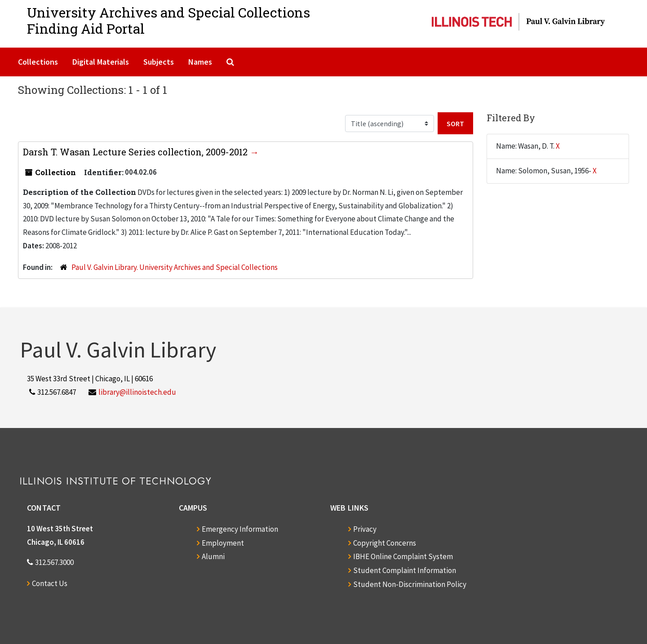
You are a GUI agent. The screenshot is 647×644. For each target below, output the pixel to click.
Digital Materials (101, 62)
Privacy (365, 529)
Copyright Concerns (385, 543)
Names (200, 62)
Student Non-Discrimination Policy (410, 584)
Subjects (159, 62)
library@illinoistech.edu (137, 392)
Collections (38, 62)
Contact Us (50, 583)
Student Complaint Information (405, 570)
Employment (223, 543)
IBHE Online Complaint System (403, 556)
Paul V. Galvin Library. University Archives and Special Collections (175, 267)
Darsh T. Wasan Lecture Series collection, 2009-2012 (136, 152)
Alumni (213, 556)
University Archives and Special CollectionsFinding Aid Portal (168, 20)
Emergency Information (240, 529)
